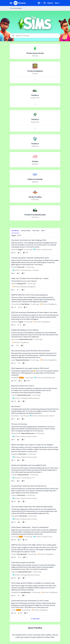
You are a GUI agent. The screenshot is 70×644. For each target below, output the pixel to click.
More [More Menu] (43, 231)
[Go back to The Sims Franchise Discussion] (35, 215)
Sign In (57, 3)
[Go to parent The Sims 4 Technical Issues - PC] (23, 478)
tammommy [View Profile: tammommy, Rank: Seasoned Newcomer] (15, 339)
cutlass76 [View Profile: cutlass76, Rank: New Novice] (14, 495)
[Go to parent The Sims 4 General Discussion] (44, 378)
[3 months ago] (28, 250)
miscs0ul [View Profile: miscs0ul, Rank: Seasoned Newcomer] (14, 395)
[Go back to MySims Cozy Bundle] (35, 179)
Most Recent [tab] (15, 231)
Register (50, 3)
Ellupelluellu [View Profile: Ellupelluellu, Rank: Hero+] (15, 378)
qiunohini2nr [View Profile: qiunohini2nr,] (15, 416)
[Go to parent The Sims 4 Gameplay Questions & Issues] (26, 398)
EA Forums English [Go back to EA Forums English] (16, 8)
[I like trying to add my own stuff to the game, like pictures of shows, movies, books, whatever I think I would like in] (35, 449)
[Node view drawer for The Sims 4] (35, 104)
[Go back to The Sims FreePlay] (35, 197)
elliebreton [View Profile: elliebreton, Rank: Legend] (15, 322)
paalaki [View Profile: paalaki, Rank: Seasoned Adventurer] (13, 360)
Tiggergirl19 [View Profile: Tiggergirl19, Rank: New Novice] (15, 454)
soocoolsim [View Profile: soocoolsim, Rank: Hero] (15, 537)
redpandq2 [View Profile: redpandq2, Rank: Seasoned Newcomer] (15, 572)
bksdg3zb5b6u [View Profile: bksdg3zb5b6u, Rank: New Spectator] (16, 592)
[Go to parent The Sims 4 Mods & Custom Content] (42, 416)
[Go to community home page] (20, 3)
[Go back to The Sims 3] (35, 120)
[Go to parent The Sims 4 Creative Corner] (42, 250)
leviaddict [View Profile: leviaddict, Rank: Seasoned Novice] (14, 475)
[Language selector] (40, 3)
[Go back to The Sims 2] (35, 144)
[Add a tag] (19, 235)
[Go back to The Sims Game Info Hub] (35, 53)
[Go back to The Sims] (35, 162)
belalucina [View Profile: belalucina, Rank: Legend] (14, 250)
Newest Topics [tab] (26, 231)
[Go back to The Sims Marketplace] (35, 71)
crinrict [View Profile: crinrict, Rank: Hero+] (14, 610)
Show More (35, 619)
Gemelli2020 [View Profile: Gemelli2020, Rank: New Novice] (15, 516)
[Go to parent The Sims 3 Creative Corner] (42, 537)
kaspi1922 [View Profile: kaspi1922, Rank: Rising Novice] (14, 284)
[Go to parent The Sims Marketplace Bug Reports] (24, 287)
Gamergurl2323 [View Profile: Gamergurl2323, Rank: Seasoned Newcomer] (16, 433)
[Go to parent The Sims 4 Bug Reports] (48, 304)
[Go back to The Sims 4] (35, 95)
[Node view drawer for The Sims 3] (35, 128)
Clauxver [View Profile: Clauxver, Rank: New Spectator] (14, 554)
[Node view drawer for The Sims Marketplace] (35, 80)
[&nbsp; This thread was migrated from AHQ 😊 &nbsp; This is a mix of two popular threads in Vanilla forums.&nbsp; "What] (35, 373)
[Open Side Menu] (11, 3)
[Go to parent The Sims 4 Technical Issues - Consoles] (25, 270)
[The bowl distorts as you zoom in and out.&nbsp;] (35, 281)
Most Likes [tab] (36, 231)
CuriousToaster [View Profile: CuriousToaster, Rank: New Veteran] (16, 304)
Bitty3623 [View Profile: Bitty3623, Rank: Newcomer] (14, 267)
